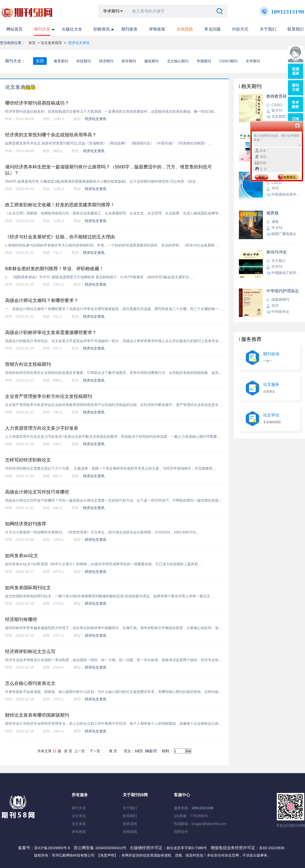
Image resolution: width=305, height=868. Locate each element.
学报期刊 (204, 61)
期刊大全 (42, 29)
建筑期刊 (151, 61)
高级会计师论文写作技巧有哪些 (37, 492)
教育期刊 (61, 61)
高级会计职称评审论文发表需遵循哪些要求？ (51, 332)
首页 (32, 43)
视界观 (272, 213)
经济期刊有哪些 (21, 619)
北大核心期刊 (178, 61)
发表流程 (130, 824)
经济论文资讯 (96, 119)
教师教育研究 (279, 96)
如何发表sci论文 (22, 556)
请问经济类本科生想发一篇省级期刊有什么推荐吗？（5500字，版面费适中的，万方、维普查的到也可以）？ (109, 170)
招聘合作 (181, 832)
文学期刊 (253, 61)
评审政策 (157, 29)
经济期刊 (106, 61)
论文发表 (79, 824)
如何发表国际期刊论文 (28, 588)
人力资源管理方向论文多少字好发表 (42, 428)
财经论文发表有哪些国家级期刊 (37, 715)
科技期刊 (84, 61)
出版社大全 (72, 29)
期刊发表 (129, 29)
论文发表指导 (51, 43)
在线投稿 (130, 832)
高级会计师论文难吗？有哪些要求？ (42, 300)
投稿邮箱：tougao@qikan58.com (200, 824)
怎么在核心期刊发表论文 (30, 683)
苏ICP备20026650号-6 (52, 848)
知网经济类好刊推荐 (26, 524)
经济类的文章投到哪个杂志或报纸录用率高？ (51, 135)
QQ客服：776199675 (191, 816)
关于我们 (268, 29)
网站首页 (14, 29)
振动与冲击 (277, 252)
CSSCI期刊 (228, 61)
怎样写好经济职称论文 (28, 460)
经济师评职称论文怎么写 (30, 652)
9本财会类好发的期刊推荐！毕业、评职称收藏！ (54, 269)
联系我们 (296, 29)
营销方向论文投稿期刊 (28, 364)
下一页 (95, 751)
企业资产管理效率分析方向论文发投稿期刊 (49, 396)
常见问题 (212, 29)
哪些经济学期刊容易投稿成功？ (37, 103)
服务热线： (194, 808)
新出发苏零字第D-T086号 (187, 848)
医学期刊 (129, 61)
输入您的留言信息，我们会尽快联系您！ (277, 140)
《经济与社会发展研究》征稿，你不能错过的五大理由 (60, 237)
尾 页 (113, 751)
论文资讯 (79, 816)
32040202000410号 (111, 848)
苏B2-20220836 (272, 848)
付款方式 (240, 29)
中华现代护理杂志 (283, 291)
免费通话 (289, 177)
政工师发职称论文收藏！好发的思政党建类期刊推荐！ (60, 205)
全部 (40, 61)
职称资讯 (102, 29)
